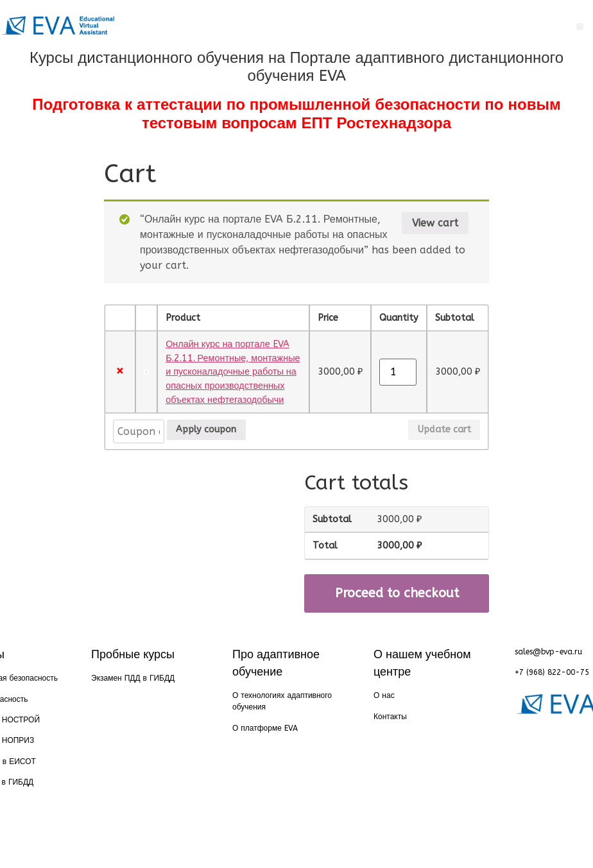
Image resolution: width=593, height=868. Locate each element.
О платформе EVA (265, 728)
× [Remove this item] (120, 372)
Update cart (444, 430)
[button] (580, 27)
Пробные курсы (133, 654)
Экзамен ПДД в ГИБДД (133, 678)
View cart (435, 223)
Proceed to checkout (397, 593)
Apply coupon (206, 430)
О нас (384, 695)
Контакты (390, 717)
